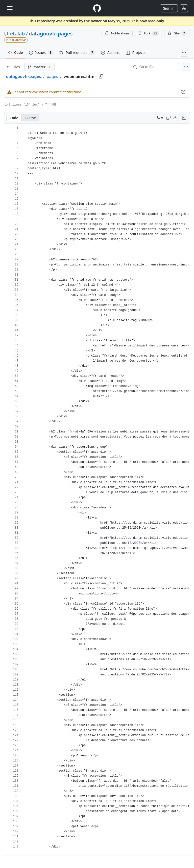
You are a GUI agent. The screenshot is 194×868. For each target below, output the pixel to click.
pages (52, 76)
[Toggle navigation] (10, 8)
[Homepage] (97, 8)
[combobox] (157, 67)
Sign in (169, 8)
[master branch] (40, 67)
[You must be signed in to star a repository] (177, 33)
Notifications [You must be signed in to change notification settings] (117, 33)
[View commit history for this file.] (183, 92)
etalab (17, 34)
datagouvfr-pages (51, 34)
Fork (148, 33)
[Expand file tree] (13, 67)
